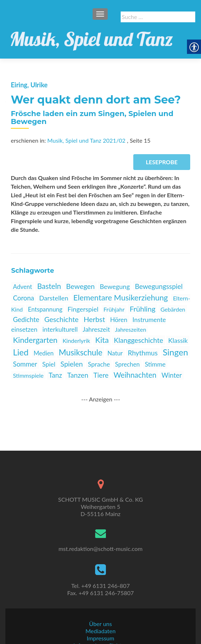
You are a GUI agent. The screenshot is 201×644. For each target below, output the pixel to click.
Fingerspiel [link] (83, 309)
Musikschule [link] (81, 352)
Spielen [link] (72, 364)
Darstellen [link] (54, 298)
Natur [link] (115, 353)
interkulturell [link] (60, 329)
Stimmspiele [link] (28, 375)
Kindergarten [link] (35, 340)
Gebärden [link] (173, 309)
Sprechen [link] (127, 364)
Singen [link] (175, 352)
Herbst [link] (94, 319)
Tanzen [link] (78, 375)
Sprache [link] (99, 364)
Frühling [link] (142, 309)
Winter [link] (171, 375)
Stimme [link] (155, 364)
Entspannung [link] (45, 309)
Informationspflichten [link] (101, 623)
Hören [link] (119, 320)
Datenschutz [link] (100, 637)
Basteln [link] (49, 286)
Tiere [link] (101, 375)
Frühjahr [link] (114, 309)
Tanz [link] (55, 375)
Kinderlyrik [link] (76, 341)
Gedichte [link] (26, 319)
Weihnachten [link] (135, 375)
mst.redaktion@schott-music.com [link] (100, 526)
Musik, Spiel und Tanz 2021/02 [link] (86, 140)
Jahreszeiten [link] (131, 329)
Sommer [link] (25, 364)
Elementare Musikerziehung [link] (121, 298)
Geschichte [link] (61, 319)
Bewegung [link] (115, 286)
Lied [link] (21, 352)
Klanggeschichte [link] (139, 340)
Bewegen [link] (81, 286)
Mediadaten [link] (100, 608)
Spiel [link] (49, 364)
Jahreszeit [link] (97, 329)
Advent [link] (23, 287)
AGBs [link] (100, 630)
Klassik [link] (178, 340)
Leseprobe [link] (162, 162)
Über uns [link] (100, 601)
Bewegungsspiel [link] (159, 286)
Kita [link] (102, 340)
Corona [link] (24, 298)
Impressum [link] (100, 615)
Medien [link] (44, 353)
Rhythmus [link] (143, 353)
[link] (92, 37)
